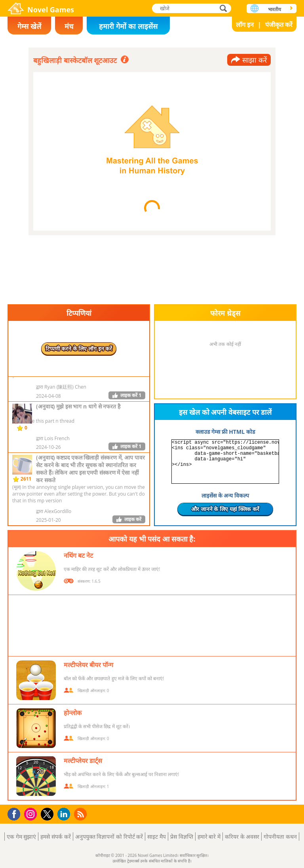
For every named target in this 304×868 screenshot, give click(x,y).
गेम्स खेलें (29, 26)
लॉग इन (245, 25)
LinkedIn (65, 814)
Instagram (32, 814)
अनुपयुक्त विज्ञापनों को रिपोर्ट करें (109, 837)
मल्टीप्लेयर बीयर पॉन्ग (88, 665)
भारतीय (275, 9)
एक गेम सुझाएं (21, 837)
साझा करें (255, 60)
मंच (69, 26)
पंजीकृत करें (279, 25)
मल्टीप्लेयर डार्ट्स (83, 761)
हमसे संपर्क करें (55, 837)
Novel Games (51, 10)
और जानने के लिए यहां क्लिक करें (225, 509)
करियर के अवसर (242, 837)
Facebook (16, 813)
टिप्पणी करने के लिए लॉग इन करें (79, 348)
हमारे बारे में (209, 837)
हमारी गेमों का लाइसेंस (128, 26)
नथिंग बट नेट (78, 555)
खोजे (224, 8)
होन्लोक (73, 713)
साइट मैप (157, 837)
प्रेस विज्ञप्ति (182, 837)
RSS (81, 814)
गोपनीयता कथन (280, 837)
